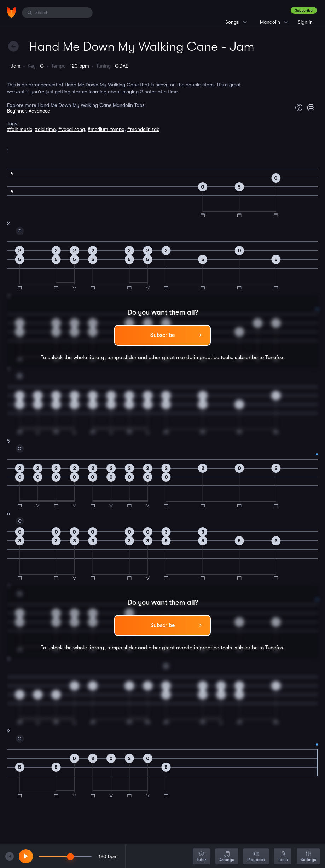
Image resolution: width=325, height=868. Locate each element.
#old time (45, 129)
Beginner (16, 111)
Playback (256, 857)
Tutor (201, 857)
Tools (283, 857)
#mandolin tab (143, 129)
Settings (308, 857)
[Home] (11, 12)
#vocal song (72, 129)
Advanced (39, 111)
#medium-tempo (106, 129)
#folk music (20, 129)
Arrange (227, 857)
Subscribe (304, 10)
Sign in (305, 22)
